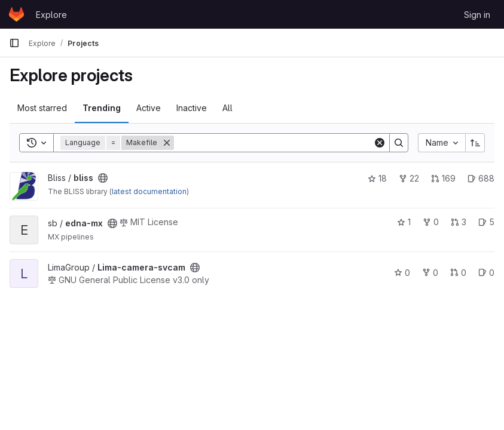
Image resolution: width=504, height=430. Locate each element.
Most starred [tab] (42, 108)
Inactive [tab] (192, 108)
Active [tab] (149, 108)
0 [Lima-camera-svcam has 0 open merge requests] (458, 273)
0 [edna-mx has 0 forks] (431, 222)
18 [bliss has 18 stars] (377, 178)
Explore (51, 15)
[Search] (274, 143)
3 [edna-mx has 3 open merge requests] (459, 222)
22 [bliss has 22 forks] (409, 178)
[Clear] (380, 143)
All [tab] (227, 108)
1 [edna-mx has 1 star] (404, 222)
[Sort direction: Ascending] (475, 143)
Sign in (477, 15)
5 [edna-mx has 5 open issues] (486, 222)
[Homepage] (16, 14)
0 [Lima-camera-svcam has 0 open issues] (486, 273)
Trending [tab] (102, 108)
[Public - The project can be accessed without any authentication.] (103, 178)
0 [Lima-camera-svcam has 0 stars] (402, 273)
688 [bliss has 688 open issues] (481, 178)
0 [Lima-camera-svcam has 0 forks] (430, 273)
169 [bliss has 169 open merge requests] (443, 178)
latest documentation (149, 191)
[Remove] (167, 143)
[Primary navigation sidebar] (14, 43)
